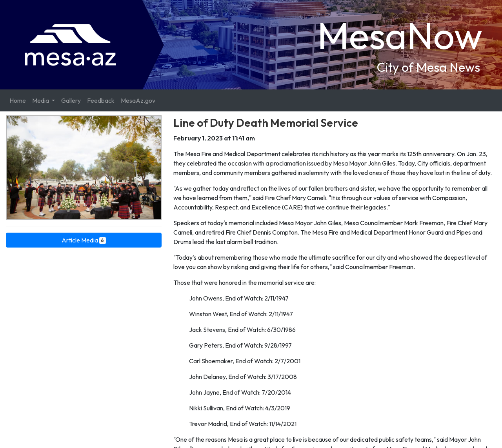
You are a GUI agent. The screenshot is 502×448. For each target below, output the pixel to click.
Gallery (71, 100)
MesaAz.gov (138, 100)
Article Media (84, 240)
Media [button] (41, 100)
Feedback (101, 100)
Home (18, 100)
